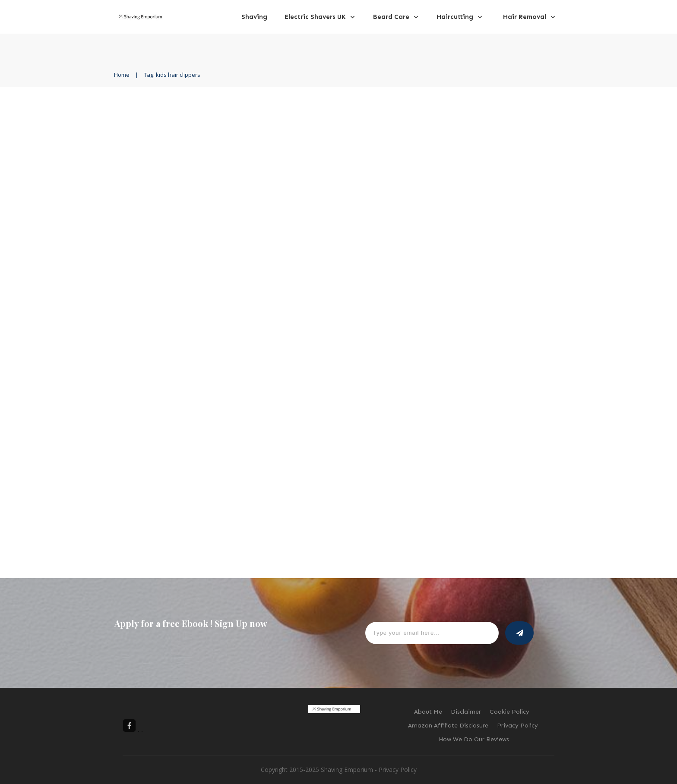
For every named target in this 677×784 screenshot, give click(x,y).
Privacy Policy (398, 770)
